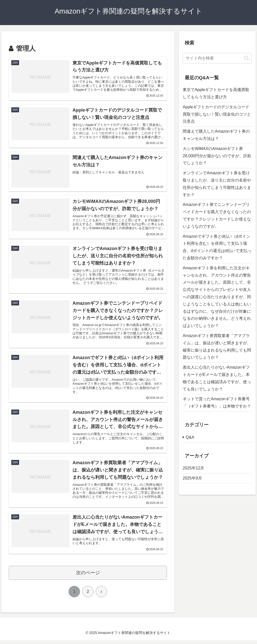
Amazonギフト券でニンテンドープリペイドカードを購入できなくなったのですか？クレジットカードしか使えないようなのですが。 (217, 215)
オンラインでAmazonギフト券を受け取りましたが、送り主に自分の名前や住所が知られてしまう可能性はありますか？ (217, 184)
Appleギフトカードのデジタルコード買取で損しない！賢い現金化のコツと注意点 (217, 114)
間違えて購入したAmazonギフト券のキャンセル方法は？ (216, 135)
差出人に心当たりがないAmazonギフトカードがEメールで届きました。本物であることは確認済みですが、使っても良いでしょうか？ (217, 378)
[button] (247, 58)
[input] (217, 58)
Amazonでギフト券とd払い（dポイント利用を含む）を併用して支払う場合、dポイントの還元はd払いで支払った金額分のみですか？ (217, 247)
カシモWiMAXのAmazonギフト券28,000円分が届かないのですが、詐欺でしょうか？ (217, 156)
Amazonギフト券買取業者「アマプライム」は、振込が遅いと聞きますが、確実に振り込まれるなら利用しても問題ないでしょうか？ (217, 346)
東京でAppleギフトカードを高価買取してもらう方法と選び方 (216, 93)
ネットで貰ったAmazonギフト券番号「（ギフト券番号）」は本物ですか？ (217, 402)
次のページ (88, 576)
